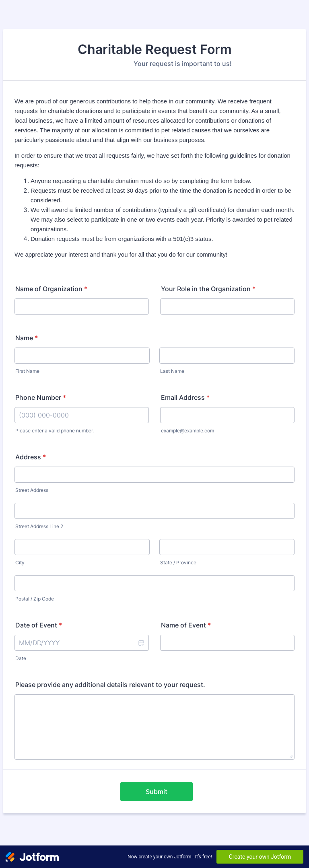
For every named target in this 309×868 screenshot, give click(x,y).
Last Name (172, 371)
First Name (27, 371)
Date (21, 658)
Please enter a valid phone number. (55, 431)
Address (31, 457)
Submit (157, 792)
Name (27, 338)
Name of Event (186, 625)
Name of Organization (51, 289)
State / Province (178, 563)
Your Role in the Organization (208, 289)
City (20, 563)
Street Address (32, 490)
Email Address (185, 397)
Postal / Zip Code (35, 599)
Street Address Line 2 (39, 526)
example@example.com (187, 431)
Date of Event (39, 625)
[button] (141, 643)
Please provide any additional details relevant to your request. (110, 685)
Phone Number (41, 397)
